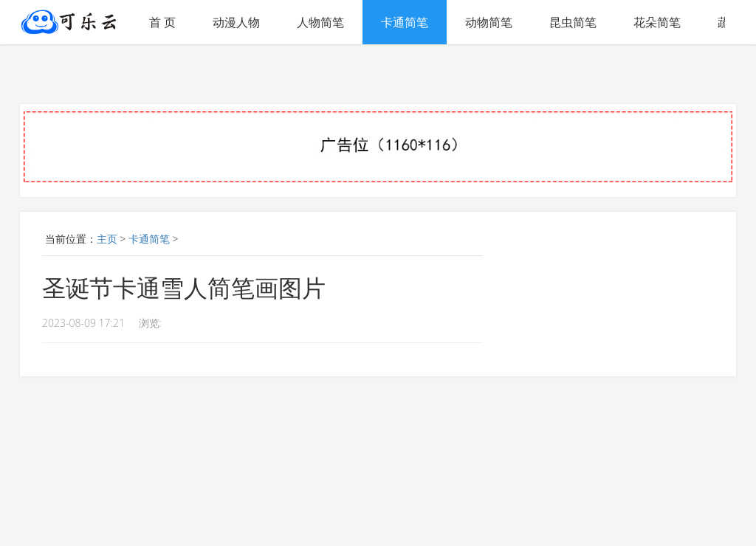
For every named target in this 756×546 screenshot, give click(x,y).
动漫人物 (236, 22)
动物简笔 (489, 22)
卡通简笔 (405, 22)
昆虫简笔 (573, 22)
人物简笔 (320, 22)
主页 (107, 239)
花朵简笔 (657, 22)
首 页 (162, 22)
